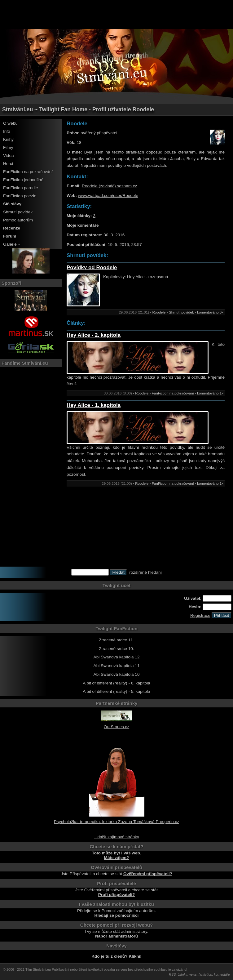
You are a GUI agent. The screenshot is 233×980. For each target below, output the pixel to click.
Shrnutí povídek (18, 212)
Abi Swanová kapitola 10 (117, 674)
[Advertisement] (116, 14)
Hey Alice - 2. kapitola (94, 335)
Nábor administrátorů (116, 936)
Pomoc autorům (18, 220)
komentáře (222, 974)
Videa (9, 156)
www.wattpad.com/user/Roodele (108, 196)
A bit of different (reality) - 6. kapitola (116, 683)
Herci (8, 164)
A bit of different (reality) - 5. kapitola (116, 691)
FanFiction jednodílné (23, 180)
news (193, 974)
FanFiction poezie (20, 196)
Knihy (8, 139)
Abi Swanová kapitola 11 (117, 666)
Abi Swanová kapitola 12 (117, 657)
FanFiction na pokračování (28, 172)
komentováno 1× (210, 393)
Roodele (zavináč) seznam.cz (109, 186)
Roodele (159, 312)
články (182, 974)
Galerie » (12, 244)
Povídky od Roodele (92, 267)
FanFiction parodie (21, 188)
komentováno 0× (210, 312)
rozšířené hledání (145, 572)
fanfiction (205, 974)
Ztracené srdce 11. (116, 640)
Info (7, 131)
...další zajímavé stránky (116, 837)
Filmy (8, 147)
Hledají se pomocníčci (117, 915)
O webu (10, 123)
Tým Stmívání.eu (38, 969)
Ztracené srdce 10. (116, 649)
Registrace (200, 615)
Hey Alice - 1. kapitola (94, 405)
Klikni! (135, 956)
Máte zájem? (117, 858)
